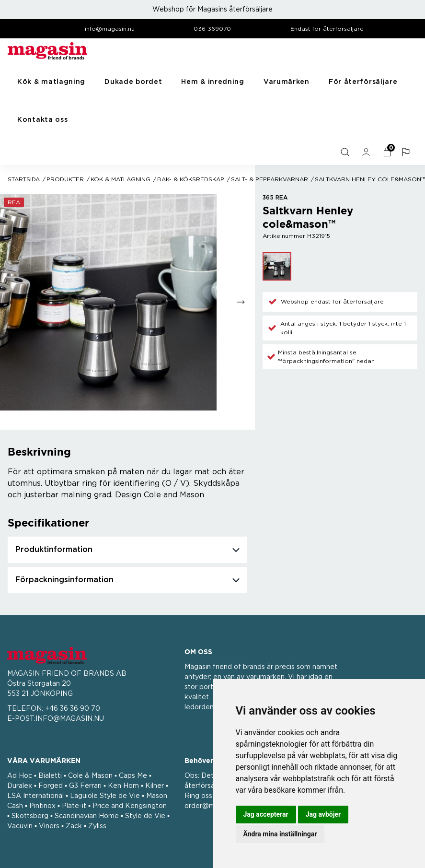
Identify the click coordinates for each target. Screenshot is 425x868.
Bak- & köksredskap (191, 179)
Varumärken (287, 82)
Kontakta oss (42, 120)
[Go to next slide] (241, 302)
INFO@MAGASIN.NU (70, 719)
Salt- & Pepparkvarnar (270, 179)
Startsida (24, 179)
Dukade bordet (133, 82)
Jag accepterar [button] (266, 814)
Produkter (65, 179)
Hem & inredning (213, 82)
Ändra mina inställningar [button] (280, 834)
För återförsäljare (363, 82)
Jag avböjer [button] (323, 814)
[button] (407, 152)
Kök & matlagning (51, 82)
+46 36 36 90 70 (73, 709)
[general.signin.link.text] (367, 152)
